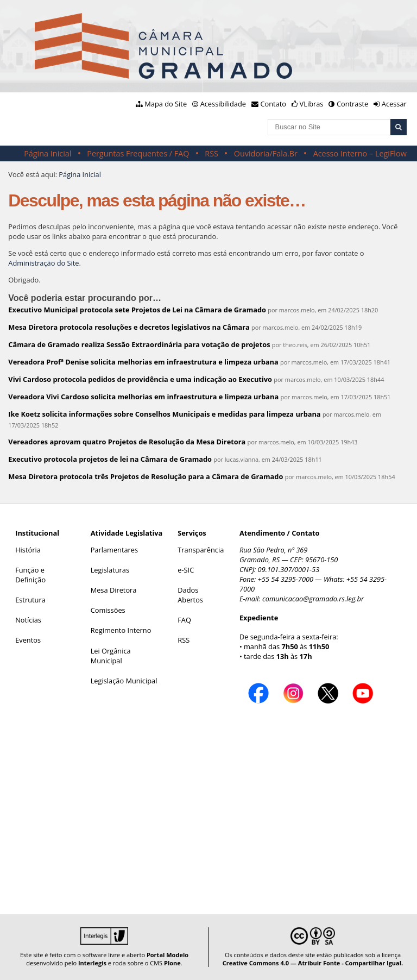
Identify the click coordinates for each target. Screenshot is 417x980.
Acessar (394, 104)
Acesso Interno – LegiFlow (360, 153)
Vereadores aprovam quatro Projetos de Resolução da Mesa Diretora (127, 442)
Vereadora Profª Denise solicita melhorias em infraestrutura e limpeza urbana (143, 362)
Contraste (352, 104)
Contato (274, 104)
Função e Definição (30, 575)
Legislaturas (110, 570)
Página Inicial (48, 153)
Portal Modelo (168, 955)
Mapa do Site (166, 104)
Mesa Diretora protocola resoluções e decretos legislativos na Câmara (129, 327)
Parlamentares (114, 550)
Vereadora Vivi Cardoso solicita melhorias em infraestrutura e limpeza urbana (143, 397)
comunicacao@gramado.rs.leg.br (313, 599)
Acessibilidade (223, 104)
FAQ (184, 620)
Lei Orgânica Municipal (111, 656)
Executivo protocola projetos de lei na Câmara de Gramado (110, 459)
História (28, 550)
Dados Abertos (190, 595)
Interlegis (92, 963)
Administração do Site (43, 263)
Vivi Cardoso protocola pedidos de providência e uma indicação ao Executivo (140, 379)
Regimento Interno (121, 630)
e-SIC (186, 570)
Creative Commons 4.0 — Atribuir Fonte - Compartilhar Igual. (313, 963)
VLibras (312, 104)
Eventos (28, 640)
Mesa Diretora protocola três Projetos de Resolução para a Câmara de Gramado (146, 476)
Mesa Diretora (114, 590)
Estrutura (30, 600)
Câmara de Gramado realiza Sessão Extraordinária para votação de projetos (139, 344)
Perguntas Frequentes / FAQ (138, 153)
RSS (211, 153)
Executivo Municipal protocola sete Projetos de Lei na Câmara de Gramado (137, 310)
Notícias (28, 620)
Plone (172, 963)
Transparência (201, 550)
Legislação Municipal (124, 681)
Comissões (108, 610)
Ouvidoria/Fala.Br (266, 153)
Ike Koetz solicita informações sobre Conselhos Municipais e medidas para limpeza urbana (164, 414)
